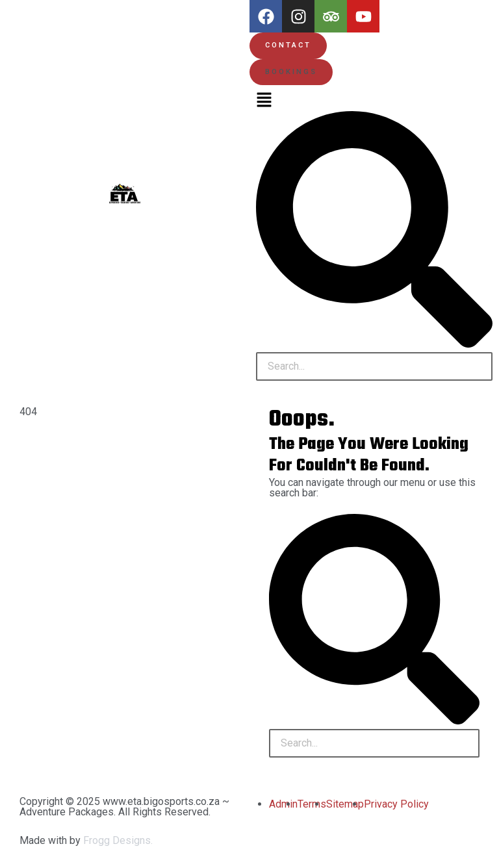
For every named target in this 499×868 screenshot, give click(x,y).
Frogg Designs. (118, 840)
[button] (291, 72)
